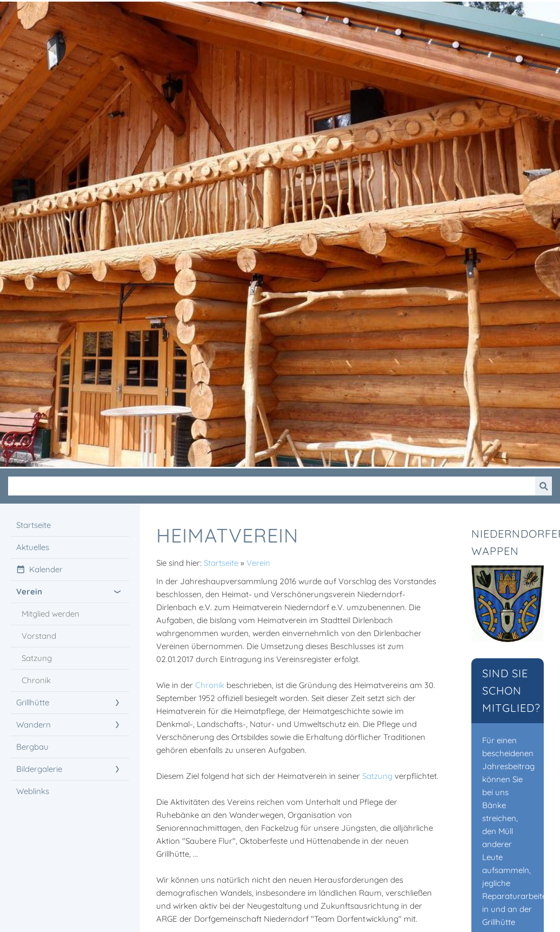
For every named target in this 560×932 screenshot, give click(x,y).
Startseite (221, 563)
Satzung (377, 776)
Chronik (210, 685)
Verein (258, 563)
